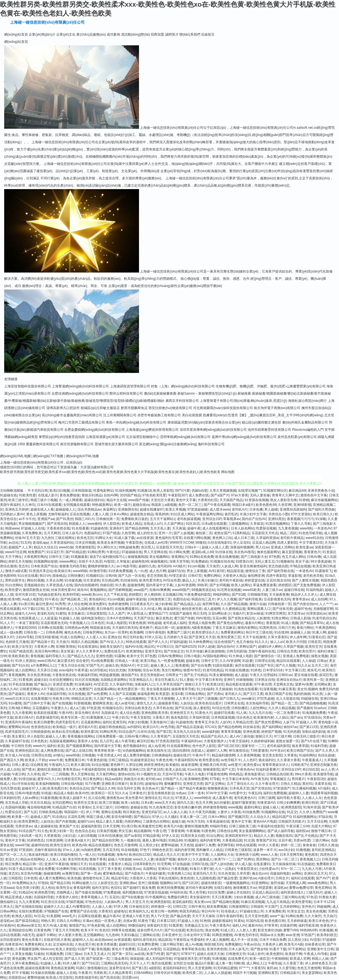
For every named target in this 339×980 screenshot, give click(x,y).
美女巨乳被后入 (166, 680)
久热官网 (285, 505)
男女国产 (34, 959)
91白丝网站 (14, 585)
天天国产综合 (144, 618)
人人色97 (250, 760)
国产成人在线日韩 (79, 751)
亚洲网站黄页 (268, 973)
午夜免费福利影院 (197, 595)
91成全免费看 (44, 869)
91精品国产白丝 (64, 807)
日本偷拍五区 (139, 907)
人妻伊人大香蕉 (229, 812)
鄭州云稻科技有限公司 (126, 394)
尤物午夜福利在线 (262, 651)
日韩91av (285, 675)
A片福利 (324, 788)
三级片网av (321, 840)
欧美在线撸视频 (227, 557)
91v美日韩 (26, 604)
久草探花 (257, 524)
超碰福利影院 (91, 826)
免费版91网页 (178, 897)
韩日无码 (200, 613)
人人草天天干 (186, 699)
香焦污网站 (305, 628)
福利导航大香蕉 (288, 798)
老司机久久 (233, 694)
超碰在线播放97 (152, 509)
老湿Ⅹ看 (177, 694)
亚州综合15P (212, 519)
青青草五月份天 (206, 722)
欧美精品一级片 (64, 727)
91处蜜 (247, 661)
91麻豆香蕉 (287, 689)
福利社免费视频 (275, 793)
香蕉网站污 (180, 557)
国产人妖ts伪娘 (222, 864)
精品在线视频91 (100, 845)
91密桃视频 (82, 703)
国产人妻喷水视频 (305, 580)
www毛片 (69, 916)
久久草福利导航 (121, 684)
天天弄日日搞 (47, 670)
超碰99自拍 (40, 845)
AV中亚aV (277, 751)
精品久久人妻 (264, 836)
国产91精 (239, 595)
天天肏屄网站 (106, 774)
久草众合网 (54, 580)
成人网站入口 (256, 963)
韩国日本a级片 (243, 505)
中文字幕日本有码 (209, 680)
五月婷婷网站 (290, 907)
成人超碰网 (212, 609)
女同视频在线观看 (77, 505)
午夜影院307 (177, 495)
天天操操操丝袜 (284, 864)
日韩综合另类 (287, 651)
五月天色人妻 (160, 528)
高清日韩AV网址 (47, 651)
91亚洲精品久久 (141, 680)
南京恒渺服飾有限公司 (77, 444)
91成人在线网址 (72, 637)
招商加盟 (157, 34)
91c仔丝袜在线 (23, 784)
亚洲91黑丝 (276, 519)
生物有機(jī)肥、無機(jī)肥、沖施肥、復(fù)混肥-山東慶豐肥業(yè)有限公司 (271, 386)
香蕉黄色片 (312, 552)
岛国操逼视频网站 (63, 741)
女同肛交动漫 (183, 963)
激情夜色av (115, 798)
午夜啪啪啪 (280, 959)
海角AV (122, 855)
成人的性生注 (147, 533)
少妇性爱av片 (269, 869)
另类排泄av (24, 826)
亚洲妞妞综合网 (20, 930)
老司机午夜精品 (292, 538)
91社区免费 (216, 892)
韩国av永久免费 (272, 935)
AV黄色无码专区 (246, 935)
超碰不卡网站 (46, 935)
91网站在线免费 (202, 557)
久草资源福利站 (62, 543)
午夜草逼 (81, 670)
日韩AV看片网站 (137, 736)
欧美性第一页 (313, 680)
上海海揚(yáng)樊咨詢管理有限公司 (152, 430)
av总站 (14, 543)
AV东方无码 (195, 821)
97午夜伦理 (263, 684)
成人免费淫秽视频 (136, 755)
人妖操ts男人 (114, 902)
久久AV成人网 (151, 609)
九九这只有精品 (278, 902)
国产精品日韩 (60, 883)
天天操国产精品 (231, 500)
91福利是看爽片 (268, 769)
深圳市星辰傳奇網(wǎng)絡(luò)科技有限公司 (213, 430)
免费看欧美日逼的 (135, 519)
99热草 (202, 585)
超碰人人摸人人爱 (215, 547)
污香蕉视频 (179, 869)
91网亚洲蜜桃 (222, 935)
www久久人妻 (143, 859)
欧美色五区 (85, 538)
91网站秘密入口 (84, 883)
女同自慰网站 (62, 803)
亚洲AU (164, 869)
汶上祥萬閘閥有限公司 (120, 415)
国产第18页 (155, 769)
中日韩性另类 (21, 746)
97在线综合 (313, 717)
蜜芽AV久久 (46, 779)
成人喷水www (220, 509)
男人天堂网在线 (155, 552)
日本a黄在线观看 (214, 524)
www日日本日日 (17, 699)
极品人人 (189, 580)
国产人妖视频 (184, 533)
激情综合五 (153, 798)
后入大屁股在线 (288, 699)
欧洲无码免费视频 (170, 888)
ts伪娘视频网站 (134, 751)
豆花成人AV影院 (149, 949)
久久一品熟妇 (225, 869)
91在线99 (281, 632)
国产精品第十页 (42, 642)
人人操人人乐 (312, 798)
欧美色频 (74, 878)
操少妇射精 (164, 604)
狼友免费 (148, 888)
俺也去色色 (72, 632)
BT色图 (275, 557)
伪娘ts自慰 (200, 491)
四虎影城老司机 (48, 717)
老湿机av (281, 888)
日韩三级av (73, 954)
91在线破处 (306, 864)
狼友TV (95, 557)
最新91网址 (253, 807)
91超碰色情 (99, 528)
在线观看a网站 (105, 689)
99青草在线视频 (123, 930)
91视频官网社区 (275, 491)
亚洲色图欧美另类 (155, 713)
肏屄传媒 (277, 883)
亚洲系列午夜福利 (18, 722)
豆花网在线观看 (89, 916)
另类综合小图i (279, 514)
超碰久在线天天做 (210, 954)
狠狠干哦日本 (321, 831)
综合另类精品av (89, 509)
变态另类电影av (152, 675)
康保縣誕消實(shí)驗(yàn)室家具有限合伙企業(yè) (204, 422)
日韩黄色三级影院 (238, 850)
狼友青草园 (300, 746)
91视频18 (144, 491)
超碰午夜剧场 (136, 599)
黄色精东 (311, 855)
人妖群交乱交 (108, 883)
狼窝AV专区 (192, 670)
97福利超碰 (178, 642)
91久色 (42, 831)
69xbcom (47, 949)
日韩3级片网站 (19, 708)
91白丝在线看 (27, 576)
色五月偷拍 (245, 642)
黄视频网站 (98, 590)
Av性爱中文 (238, 793)
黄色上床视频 (36, 514)
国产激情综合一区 (267, 656)
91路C (81, 968)
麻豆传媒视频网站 (324, 500)
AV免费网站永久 (24, 883)
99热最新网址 (102, 505)
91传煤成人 (229, 911)
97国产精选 (111, 533)
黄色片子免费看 (123, 949)
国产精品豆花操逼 (190, 727)
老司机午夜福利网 (199, 888)
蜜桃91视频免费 (196, 826)
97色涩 (312, 897)
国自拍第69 (181, 751)
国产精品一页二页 (284, 703)
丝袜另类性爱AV (63, 590)
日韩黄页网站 (30, 689)
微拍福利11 (8, 902)
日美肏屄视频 (107, 831)
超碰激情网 (136, 585)
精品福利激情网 (223, 755)
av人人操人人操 (175, 812)
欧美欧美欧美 (18, 656)
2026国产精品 (130, 495)
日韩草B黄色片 (144, 864)
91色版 (46, 793)
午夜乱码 (255, 793)
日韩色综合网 (227, 831)
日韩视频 (88, 755)
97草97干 (188, 954)
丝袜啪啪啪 (244, 680)
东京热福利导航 (257, 703)
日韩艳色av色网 (76, 628)
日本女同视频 (85, 543)
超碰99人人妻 (298, 793)
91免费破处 (200, 561)
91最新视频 (49, 798)
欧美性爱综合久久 (205, 632)
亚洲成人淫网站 (282, 547)
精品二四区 (288, 533)
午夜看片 (85, 973)
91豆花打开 (55, 552)
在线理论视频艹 (250, 491)
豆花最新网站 (91, 722)
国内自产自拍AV (254, 519)
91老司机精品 (213, 670)
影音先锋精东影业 (161, 793)
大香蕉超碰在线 (218, 821)
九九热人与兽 (312, 869)
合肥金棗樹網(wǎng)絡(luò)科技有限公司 (95, 430)
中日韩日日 (165, 647)
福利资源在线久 (292, 892)
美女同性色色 (78, 859)
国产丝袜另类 (282, 609)
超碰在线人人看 (42, 509)
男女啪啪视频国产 (32, 524)
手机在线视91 (168, 878)
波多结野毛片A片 (150, 930)
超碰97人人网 (217, 751)
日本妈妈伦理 (10, 798)
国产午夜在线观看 (217, 505)
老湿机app (40, 543)
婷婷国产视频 (271, 732)
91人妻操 (186, 680)
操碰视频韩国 (138, 557)
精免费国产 (36, 552)
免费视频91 (233, 944)
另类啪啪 (134, 670)
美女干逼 (302, 561)
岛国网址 (150, 869)
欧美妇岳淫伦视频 (65, 732)
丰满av (88, 921)
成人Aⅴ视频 (194, 944)
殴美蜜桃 (182, 665)
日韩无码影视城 (47, 637)
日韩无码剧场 (236, 651)
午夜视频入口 (79, 623)
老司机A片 (240, 509)
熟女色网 (212, 930)
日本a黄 (147, 803)
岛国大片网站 (321, 826)
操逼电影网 (146, 694)
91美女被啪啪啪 (221, 675)
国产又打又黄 (253, 694)
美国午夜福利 (10, 505)
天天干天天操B (203, 916)
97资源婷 (25, 850)
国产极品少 (42, 684)
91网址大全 (104, 538)
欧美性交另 (314, 647)
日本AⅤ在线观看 (49, 505)
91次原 (317, 694)
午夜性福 (275, 963)
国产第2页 (164, 732)
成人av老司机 (125, 703)
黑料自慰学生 (15, 580)
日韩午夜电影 (155, 632)
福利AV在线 (134, 647)
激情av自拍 (126, 774)
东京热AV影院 (244, 552)
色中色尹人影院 (204, 746)
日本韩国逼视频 (223, 717)
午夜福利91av (191, 741)
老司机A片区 (87, 727)
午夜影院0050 (25, 628)
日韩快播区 (76, 576)
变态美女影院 (272, 755)
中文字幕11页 (295, 670)
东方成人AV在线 (17, 755)
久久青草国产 (160, 736)
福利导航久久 (55, 656)
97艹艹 (244, 968)
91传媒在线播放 (237, 670)
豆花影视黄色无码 (277, 599)
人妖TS (288, 722)
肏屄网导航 (211, 604)
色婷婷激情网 (118, 604)
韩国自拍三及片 (203, 599)
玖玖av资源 (8, 850)
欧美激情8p (135, 651)
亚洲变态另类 (193, 784)
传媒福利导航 (87, 675)
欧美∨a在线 (130, 803)
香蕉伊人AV (36, 694)
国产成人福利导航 (281, 831)
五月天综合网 (317, 821)
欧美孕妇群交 (327, 935)
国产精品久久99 (103, 788)
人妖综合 (187, 703)
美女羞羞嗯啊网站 (252, 831)
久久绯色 (34, 774)
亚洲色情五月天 (182, 713)
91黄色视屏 (137, 623)
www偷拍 (94, 524)
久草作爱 (243, 873)
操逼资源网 (189, 765)
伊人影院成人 (137, 613)
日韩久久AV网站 (69, 921)
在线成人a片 (153, 524)
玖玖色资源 (226, 873)
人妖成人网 (230, 566)
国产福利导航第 (250, 599)
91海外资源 (312, 807)
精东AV (83, 590)
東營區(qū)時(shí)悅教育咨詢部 (62, 437)
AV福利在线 (178, 892)
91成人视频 (290, 623)
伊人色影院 (35, 736)
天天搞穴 (330, 916)
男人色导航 (197, 892)
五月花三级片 (103, 807)
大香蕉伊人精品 (234, 576)
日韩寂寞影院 (96, 613)
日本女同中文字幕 (197, 935)
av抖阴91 (134, 727)
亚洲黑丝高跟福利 (293, 509)
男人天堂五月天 (137, 902)
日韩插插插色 (40, 732)
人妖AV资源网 (185, 585)
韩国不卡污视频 (245, 973)
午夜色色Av (245, 769)
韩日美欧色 (131, 812)
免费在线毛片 (114, 651)
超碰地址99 (154, 784)
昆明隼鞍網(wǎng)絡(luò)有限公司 (185, 437)
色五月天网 (204, 803)
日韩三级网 (267, 798)
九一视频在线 (130, 840)
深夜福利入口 (145, 684)
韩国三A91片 (85, 519)
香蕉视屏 (273, 623)
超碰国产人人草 (20, 547)
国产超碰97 (131, 888)
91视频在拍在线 (222, 561)
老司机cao (153, 779)
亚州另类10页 (25, 595)
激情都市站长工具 (96, 878)
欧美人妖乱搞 (175, 769)
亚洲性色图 (104, 656)
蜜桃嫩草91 (173, 784)
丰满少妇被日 (208, 580)
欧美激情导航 (323, 774)
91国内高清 (254, 921)
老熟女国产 (222, 533)
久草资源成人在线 (59, 585)
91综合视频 (100, 765)
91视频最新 (79, 557)
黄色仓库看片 (32, 940)
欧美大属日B (80, 765)
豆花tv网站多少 (219, 613)
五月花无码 (111, 850)
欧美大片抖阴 (296, 642)
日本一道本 (196, 793)
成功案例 (113, 34)
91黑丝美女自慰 (193, 836)
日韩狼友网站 (195, 694)
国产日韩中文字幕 (37, 703)
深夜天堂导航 (179, 561)
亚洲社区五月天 (316, 873)
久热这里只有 (85, 944)
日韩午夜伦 (197, 907)
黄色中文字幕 (186, 500)
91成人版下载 (124, 538)
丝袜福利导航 (56, 694)
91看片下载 (278, 949)
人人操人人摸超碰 (218, 973)
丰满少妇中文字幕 (253, 514)
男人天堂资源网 (200, 968)
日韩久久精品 (291, 784)
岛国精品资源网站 (114, 680)
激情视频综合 (97, 968)
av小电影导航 (127, 566)
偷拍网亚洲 (256, 576)
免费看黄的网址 (232, 632)
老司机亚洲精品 (323, 850)
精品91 (149, 647)
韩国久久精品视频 (84, 642)
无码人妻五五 (265, 561)
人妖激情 (263, 618)
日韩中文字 (209, 661)
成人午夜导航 (125, 741)
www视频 (235, 807)
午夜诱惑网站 (325, 628)
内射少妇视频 (138, 722)
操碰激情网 (52, 873)
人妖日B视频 (87, 836)
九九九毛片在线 (260, 713)
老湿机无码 (45, 613)
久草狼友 (123, 561)
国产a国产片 (220, 495)
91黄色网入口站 (179, 873)
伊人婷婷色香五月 (318, 963)
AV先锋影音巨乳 (69, 779)
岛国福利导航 (44, 897)
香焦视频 (37, 656)
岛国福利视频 (15, 807)
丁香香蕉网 (176, 831)
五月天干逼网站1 (163, 519)
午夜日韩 (18, 774)
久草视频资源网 (27, 949)
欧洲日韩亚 (310, 803)
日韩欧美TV (300, 765)
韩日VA (45, 576)
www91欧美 (251, 590)
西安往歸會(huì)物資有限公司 (170, 408)
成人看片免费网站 (52, 878)
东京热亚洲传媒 (39, 675)
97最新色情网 (217, 774)
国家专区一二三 (253, 746)
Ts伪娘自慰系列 (49, 595)
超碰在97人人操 (34, 788)
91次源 (249, 840)
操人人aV (277, 642)
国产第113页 (309, 727)
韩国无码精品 (189, 911)
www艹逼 (277, 916)
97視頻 (43, 883)
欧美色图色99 (266, 505)
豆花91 (114, 897)
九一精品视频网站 (132, 699)
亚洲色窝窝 (251, 732)
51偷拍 (39, 954)
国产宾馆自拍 (57, 524)
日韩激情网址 (239, 907)
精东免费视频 (217, 907)
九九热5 (47, 538)
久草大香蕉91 (278, 637)
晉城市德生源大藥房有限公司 (116, 444)
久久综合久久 (260, 817)
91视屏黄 (176, 925)
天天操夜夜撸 (279, 595)
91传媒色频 (73, 580)
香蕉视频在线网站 (81, 736)
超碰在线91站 (94, 500)
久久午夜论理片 (267, 784)
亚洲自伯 (114, 637)
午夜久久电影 (195, 774)
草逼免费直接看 (265, 585)
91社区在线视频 (87, 680)
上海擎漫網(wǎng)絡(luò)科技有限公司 (80, 386)
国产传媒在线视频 (88, 892)
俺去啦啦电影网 (39, 807)
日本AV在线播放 (110, 836)
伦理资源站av (316, 613)
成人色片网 (158, 571)
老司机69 (164, 566)
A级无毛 (28, 935)
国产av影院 (133, 836)
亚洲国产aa (46, 519)
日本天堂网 (111, 826)
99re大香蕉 (303, 774)
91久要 (120, 585)
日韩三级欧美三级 (242, 826)
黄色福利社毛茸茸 (169, 538)
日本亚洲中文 (172, 935)
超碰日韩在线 (294, 590)
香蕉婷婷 (162, 514)
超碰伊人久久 (54, 907)
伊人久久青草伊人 (89, 651)
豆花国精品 (171, 949)
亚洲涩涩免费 (63, 684)
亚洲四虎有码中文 (238, 836)
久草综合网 (134, 765)
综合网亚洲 (39, 765)
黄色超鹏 (19, 959)
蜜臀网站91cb (19, 727)
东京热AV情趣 (31, 873)
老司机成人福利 (175, 623)
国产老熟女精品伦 (241, 618)
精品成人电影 (64, 793)
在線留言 (208, 34)
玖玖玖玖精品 (40, 803)
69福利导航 (219, 826)
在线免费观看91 (127, 609)
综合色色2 (244, 717)
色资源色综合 (41, 727)
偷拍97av (291, 727)
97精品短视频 (300, 566)
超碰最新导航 (168, 703)
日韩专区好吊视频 (167, 973)
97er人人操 (71, 850)
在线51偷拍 (222, 888)
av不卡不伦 (27, 519)
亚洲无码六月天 (204, 873)
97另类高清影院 (167, 741)
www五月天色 (165, 803)
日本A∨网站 (119, 514)
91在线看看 (80, 528)
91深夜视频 (268, 689)
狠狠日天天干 (195, 684)
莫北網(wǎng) (149, 444)
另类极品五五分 (196, 925)
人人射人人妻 (246, 930)
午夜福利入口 (59, 765)
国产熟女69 (259, 949)
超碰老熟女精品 (142, 514)
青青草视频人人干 (94, 897)
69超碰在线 (310, 699)
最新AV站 (255, 925)
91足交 (292, 812)
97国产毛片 (95, 665)
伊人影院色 (111, 524)
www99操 (80, 571)
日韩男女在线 (234, 703)
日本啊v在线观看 (50, 628)
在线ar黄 (130, 921)
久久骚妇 (171, 817)
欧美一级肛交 (260, 959)
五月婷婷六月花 (175, 637)
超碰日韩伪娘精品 (112, 727)
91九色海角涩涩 (161, 807)
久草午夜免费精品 (25, 963)
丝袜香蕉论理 (315, 944)
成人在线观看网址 (216, 528)
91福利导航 (319, 746)
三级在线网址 (65, 538)
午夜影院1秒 (316, 779)
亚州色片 (308, 907)
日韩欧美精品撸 (50, 812)
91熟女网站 (280, 618)
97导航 (215, 779)
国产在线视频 (62, 703)
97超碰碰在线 (132, 552)
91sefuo (320, 708)
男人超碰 (271, 509)
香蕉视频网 (17, 675)
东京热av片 (150, 788)
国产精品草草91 (312, 623)
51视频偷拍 (285, 561)
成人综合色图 (130, 713)
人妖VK (225, 722)
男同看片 (298, 779)
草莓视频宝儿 (280, 779)
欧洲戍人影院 (22, 916)
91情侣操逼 (27, 779)
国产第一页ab (91, 873)
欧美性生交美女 (86, 803)
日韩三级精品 (118, 760)
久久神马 (28, 505)
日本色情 (30, 878)
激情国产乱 (77, 925)
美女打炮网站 (172, 670)
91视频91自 (95, 576)
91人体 (241, 713)
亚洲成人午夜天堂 (136, 916)
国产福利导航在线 (281, 571)
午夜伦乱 (113, 552)
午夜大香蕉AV (220, 925)
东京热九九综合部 (187, 732)
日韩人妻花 (20, 765)
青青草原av (301, 599)
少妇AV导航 (24, 637)
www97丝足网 (15, 552)
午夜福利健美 (155, 873)
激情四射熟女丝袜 (36, 590)
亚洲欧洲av (128, 883)
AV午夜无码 (259, 779)
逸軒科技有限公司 (211, 444)
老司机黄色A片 (245, 798)
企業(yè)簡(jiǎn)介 (42, 34)
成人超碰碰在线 (46, 826)
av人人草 (328, 769)
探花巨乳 (326, 675)
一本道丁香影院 (27, 623)
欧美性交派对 (60, 845)
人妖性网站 (258, 708)
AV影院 (109, 561)
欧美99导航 (71, 595)
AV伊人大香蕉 (268, 845)
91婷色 (256, 670)
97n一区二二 (291, 869)
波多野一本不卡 (265, 850)
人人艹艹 (326, 604)
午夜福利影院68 (93, 769)
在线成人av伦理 (156, 543)
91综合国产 (127, 732)
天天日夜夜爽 (221, 897)
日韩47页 (195, 576)
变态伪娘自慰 (278, 566)
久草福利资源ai (267, 538)
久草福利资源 (199, 717)
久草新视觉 (52, 836)
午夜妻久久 (59, 708)
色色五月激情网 (126, 845)
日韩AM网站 (143, 973)
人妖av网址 (30, 798)
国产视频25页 (238, 817)
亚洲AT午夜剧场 (56, 864)
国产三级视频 (208, 699)
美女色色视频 (316, 911)
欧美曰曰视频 (60, 491)
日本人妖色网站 (243, 528)
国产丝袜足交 (174, 651)
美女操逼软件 (200, 897)
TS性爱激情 (259, 751)
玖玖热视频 (77, 694)
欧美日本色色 (319, 921)
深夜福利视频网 (242, 547)
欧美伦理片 (307, 651)
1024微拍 (122, 807)
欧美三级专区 (18, 500)
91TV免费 (92, 784)
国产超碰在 (17, 694)
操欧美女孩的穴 (111, 647)
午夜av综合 (252, 944)
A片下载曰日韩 (33, 609)
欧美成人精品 (132, 524)
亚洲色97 (116, 528)
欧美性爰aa (304, 547)
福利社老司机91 (144, 940)
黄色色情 (187, 878)
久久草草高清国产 (170, 684)
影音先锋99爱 (122, 817)
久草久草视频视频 (223, 491)
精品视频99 (142, 831)
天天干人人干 (140, 963)
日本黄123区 (166, 921)
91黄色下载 (146, 921)
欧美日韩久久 (323, 514)
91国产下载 (86, 949)
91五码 (26, 543)
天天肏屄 (213, 566)
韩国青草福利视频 (324, 793)
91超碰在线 (8, 495)
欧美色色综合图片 (209, 703)
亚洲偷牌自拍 (128, 509)
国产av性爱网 (97, 694)
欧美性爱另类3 (150, 580)
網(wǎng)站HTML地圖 (82, 456)
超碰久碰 (178, 821)
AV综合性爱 (172, 580)
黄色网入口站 (222, 538)
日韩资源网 (54, 840)
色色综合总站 (79, 788)
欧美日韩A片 (25, 717)
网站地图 (228, 472)
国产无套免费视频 (307, 585)
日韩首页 (314, 642)
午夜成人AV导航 (316, 954)
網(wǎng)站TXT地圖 (48, 456)
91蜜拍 (61, 613)
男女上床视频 (197, 571)
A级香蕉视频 (201, 628)
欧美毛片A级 (173, 826)
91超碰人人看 (51, 963)
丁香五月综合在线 (71, 665)
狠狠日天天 (264, 736)
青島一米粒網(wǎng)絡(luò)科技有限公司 (136, 422)
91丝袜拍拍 (129, 580)
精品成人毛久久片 (167, 855)
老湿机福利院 (182, 902)
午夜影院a (181, 940)
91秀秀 (60, 604)
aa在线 (139, 954)
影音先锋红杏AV (87, 713)
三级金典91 (120, 959)
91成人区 (227, 930)
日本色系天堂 (240, 788)
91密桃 (304, 500)
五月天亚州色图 (256, 916)
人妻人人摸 (100, 514)
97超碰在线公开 (251, 911)
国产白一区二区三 (285, 859)
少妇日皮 (69, 836)
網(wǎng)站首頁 (16, 34)
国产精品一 (169, 788)
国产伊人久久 (158, 642)
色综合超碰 (326, 755)
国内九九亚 (185, 803)
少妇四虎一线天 (30, 836)
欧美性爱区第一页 (131, 689)
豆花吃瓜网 (76, 817)
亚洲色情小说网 (247, 855)
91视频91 (191, 840)
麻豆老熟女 (164, 618)
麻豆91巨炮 (145, 741)
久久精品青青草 (120, 973)
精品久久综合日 (45, 547)
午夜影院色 (134, 543)
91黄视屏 (25, 680)
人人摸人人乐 (96, 637)
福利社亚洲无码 (114, 722)
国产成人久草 (74, 959)
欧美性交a (64, 888)
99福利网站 (221, 595)
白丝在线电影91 (219, 543)
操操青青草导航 (183, 689)
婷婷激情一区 (161, 907)
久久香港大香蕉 (289, 760)
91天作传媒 (194, 651)
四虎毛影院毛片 (67, 722)
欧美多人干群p (36, 760)
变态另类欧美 (157, 576)
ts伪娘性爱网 (91, 850)
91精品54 (25, 892)
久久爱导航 (287, 968)
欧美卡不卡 (89, 930)
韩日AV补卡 (210, 911)
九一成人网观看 (70, 500)
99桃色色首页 (162, 850)
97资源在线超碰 (156, 892)
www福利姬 (211, 732)
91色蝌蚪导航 (66, 869)
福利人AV (239, 925)
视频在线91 (284, 836)
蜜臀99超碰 (36, 977)
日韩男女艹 (174, 675)
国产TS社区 (90, 963)
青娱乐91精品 (92, 495)
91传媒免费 (251, 812)
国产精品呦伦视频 (226, 902)
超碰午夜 (194, 528)
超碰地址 (121, 911)
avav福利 (66, 670)
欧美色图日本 (57, 788)
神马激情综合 (239, 751)
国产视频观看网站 (79, 746)
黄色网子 (146, 628)
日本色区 (98, 623)
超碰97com (86, 821)
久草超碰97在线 (17, 741)
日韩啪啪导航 (257, 595)
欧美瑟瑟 (162, 694)
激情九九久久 (147, 703)
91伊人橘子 (71, 963)
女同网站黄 (323, 684)
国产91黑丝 (64, 519)
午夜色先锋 (164, 760)
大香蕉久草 (161, 717)
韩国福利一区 (74, 812)
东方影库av (296, 613)
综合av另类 (151, 670)
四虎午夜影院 (276, 576)
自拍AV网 (111, 495)
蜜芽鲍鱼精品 (113, 873)
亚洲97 (229, 680)
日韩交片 (282, 878)
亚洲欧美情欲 (66, 647)
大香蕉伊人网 (44, 647)
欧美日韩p (148, 661)
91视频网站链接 (46, 561)
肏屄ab (272, 968)
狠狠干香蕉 (98, 859)
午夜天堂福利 (239, 741)
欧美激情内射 (264, 717)
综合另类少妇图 (28, 888)
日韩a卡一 (192, 547)
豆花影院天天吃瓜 (265, 533)
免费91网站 (212, 576)
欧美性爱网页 (28, 821)
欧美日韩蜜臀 (44, 722)
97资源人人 (184, 798)
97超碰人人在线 (33, 528)
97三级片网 (283, 736)
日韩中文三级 (59, 557)
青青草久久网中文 (285, 495)
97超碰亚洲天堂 (186, 959)
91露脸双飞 (324, 571)
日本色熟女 (39, 741)
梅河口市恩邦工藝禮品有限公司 (82, 422)
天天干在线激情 (254, 637)
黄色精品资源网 (62, 968)
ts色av (181, 793)
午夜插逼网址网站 (209, 514)
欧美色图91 (98, 604)
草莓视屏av (232, 519)
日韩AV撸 (314, 557)
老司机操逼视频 (189, 519)
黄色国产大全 (69, 826)
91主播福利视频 (304, 788)
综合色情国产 (224, 642)
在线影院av (17, 977)
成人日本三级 (244, 538)
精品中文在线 (116, 500)
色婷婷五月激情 (17, 642)
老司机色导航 (313, 576)
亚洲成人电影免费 (202, 623)
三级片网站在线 (293, 897)
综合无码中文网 (128, 788)
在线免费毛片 (238, 959)
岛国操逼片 (109, 713)
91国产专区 (265, 665)
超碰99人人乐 (82, 940)
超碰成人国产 (40, 817)
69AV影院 (203, 618)
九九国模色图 (84, 609)
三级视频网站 (238, 524)
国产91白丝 (20, 665)
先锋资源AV (266, 803)
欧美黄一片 (20, 817)
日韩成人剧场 (300, 618)
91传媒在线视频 (42, 973)
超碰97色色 (303, 609)
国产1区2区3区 (229, 746)
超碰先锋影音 (211, 883)
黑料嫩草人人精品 (209, 850)
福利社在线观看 (303, 878)
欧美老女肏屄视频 (111, 543)
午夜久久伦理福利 (263, 675)
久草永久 (7, 907)
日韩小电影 (192, 656)
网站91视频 (36, 580)
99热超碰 (154, 623)
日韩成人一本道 (127, 661)
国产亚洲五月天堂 (202, 637)
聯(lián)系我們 (190, 34)
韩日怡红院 (311, 769)
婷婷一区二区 (291, 845)
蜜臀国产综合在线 (83, 911)
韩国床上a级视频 (164, 505)
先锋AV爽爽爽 (160, 590)
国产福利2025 (186, 647)
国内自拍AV (225, 647)
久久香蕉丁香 (293, 963)
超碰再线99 (140, 561)
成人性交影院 (52, 959)
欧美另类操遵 (107, 944)
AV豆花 (39, 916)
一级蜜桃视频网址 (236, 883)
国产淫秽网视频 (120, 590)
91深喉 (320, 519)
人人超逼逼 (49, 618)
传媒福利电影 (280, 873)
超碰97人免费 (205, 845)
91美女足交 (296, 911)
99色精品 (236, 774)
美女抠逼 (67, 651)
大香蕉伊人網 (272, 944)
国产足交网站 (215, 784)
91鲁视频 (326, 930)
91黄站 (239, 921)
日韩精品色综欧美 (280, 774)
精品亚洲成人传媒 (18, 897)
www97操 (22, 845)
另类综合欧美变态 (138, 708)
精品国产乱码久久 (214, 736)
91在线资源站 (88, 647)
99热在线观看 (136, 642)
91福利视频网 (125, 491)
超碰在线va (141, 505)
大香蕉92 (105, 911)
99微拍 (200, 543)
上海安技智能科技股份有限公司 (28, 386)
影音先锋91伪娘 (270, 930)
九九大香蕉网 (22, 713)
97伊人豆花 (153, 637)
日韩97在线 (200, 864)
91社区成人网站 (182, 514)
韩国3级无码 (214, 944)
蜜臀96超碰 (169, 845)
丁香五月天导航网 (65, 930)
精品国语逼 (235, 571)
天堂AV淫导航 (173, 774)
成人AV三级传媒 (242, 736)
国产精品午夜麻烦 (192, 788)
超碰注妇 (41, 680)
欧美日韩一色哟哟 (164, 911)
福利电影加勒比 (93, 618)
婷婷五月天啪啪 (20, 561)
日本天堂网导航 (291, 855)
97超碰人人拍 (188, 921)
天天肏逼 (179, 528)
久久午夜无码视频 (202, 812)
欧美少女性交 (22, 647)
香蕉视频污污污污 (300, 519)
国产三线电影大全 (254, 557)
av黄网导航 (70, 873)
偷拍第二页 (204, 533)
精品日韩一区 (165, 628)
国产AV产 (323, 878)
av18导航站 (98, 670)
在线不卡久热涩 (90, 561)
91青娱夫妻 (327, 897)
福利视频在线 (132, 892)
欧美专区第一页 (73, 717)
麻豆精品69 (297, 491)
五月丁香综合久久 (240, 784)
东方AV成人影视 (55, 925)
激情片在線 (258, 604)
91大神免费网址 (200, 642)
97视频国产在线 (56, 911)
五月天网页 (52, 533)
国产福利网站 (272, 727)
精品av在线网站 (32, 859)
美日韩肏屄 (105, 609)
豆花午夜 (285, 840)
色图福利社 (92, 533)
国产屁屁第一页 (98, 959)
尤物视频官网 (323, 609)
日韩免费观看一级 (109, 736)
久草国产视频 (293, 647)
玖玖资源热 (92, 580)
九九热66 (112, 935)
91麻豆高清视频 (253, 902)
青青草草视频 (231, 732)
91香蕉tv (84, 807)
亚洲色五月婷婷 (17, 509)
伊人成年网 (298, 637)
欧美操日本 (63, 571)
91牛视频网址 (155, 897)
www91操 (66, 547)
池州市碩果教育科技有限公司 (269, 430)
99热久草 (48, 921)
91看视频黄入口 (98, 717)
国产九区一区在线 (131, 576)
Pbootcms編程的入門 (308, 430)
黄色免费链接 (70, 495)
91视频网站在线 (273, 812)
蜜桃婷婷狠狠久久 (101, 566)
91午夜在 (52, 599)
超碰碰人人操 (300, 632)
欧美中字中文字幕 (195, 855)
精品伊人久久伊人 (304, 595)
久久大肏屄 (313, 916)
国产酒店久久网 (12, 760)
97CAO (210, 727)
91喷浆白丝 (244, 561)
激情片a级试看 (16, 571)
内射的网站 (133, 821)
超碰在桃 (192, 661)
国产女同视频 (220, 585)
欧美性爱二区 (192, 973)
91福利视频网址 (305, 817)
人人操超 (309, 661)
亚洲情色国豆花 (27, 751)
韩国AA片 (128, 665)
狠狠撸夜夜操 (218, 788)
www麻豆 (248, 699)
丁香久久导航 (301, 524)
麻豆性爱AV (44, 604)
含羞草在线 (323, 784)
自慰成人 (198, 751)
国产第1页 (139, 968)
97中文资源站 (301, 514)
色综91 (116, 888)
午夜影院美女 (247, 869)
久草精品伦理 (243, 722)
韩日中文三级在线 (259, 632)
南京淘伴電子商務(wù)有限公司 (277, 408)
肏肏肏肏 (309, 845)
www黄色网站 (318, 883)
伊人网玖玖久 (107, 547)
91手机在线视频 (20, 684)
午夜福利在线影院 (271, 826)
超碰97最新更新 (243, 803)
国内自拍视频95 (86, 585)
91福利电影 (314, 590)
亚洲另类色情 (217, 949)
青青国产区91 (266, 840)
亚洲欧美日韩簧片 (115, 784)
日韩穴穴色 (287, 628)
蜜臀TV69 (291, 930)
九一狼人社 (87, 855)
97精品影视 (151, 836)
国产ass (296, 717)
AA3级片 (179, 566)
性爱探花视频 (266, 528)
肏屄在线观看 (245, 665)
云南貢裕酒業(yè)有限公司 (105, 437)
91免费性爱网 (148, 944)
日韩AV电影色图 (27, 793)
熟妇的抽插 (302, 694)
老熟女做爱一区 (287, 741)
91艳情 (205, 921)
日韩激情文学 (236, 954)
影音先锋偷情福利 (253, 566)
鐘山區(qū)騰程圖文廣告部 (261, 422)
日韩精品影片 (290, 973)
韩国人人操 (320, 959)
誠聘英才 (172, 34)
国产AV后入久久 (112, 642)
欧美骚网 (136, 632)
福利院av (303, 831)
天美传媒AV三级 (162, 722)
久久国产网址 (174, 524)
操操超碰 (137, 959)
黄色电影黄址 (254, 774)
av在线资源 (145, 538)
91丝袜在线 (224, 552)
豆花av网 (219, 618)
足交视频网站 (93, 935)
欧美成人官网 (300, 959)
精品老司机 (119, 878)
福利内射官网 (210, 840)
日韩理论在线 (265, 661)
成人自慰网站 (25, 670)
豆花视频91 (41, 708)
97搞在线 (325, 817)
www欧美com (92, 595)
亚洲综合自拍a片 (289, 680)
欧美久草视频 (175, 509)
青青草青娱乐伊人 (275, 765)
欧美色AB (79, 845)
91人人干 (7, 623)
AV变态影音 (177, 576)
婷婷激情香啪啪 (215, 807)
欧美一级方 (123, 505)
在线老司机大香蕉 (57, 940)
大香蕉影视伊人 (215, 741)
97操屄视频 (75, 902)
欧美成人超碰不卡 (73, 798)
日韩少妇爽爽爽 (288, 803)
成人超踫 (241, 675)
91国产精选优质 (21, 651)
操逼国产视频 (165, 859)
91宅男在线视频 (229, 590)
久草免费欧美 (32, 533)
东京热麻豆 (76, 613)
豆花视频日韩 (172, 595)
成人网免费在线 (52, 751)
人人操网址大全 (222, 855)
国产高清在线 (110, 977)
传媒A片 (239, 613)
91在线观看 (97, 864)
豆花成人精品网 (264, 543)
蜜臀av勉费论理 (301, 888)
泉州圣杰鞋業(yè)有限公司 (297, 437)
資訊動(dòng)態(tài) (136, 34)
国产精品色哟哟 (137, 528)
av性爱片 (235, 765)
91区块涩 (193, 524)
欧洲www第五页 (29, 925)
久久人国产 (116, 613)
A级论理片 (266, 878)
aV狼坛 (58, 755)
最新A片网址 (255, 623)
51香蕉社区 (317, 637)
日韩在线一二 (34, 632)
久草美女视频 (22, 954)
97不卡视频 (20, 973)
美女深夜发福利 (158, 689)
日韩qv (322, 661)
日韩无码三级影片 (306, 736)
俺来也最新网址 (269, 552)
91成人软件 (256, 954)
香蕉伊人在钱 (88, 741)
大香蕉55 (258, 968)
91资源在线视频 (256, 500)
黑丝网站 (263, 859)
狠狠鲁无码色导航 (73, 566)
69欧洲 (239, 963)
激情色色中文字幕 (314, 495)
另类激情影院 (85, 547)
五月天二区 (320, 665)
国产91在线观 (175, 930)
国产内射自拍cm (305, 604)
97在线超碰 (181, 864)
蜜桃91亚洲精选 (49, 769)
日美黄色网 (42, 930)
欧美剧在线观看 (45, 713)
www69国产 (181, 590)
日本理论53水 (273, 670)
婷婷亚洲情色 (154, 765)
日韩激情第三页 (159, 599)
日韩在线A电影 (72, 784)
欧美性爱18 (89, 732)
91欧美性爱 (27, 495)
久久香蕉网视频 (248, 755)
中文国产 (271, 907)
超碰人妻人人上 (162, 665)
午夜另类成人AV (109, 755)
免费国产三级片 (179, 632)
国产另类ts (215, 694)
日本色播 (256, 509)
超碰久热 (112, 665)
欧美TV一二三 (225, 859)
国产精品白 (142, 817)
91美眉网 (53, 916)
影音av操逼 (255, 613)
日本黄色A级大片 (77, 840)
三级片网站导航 (171, 944)
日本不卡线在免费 (273, 940)
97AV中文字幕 (216, 793)
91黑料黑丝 (268, 628)
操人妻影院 (202, 708)
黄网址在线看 (111, 812)
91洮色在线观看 (246, 689)
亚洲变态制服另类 (323, 765)
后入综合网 (96, 798)
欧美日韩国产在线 (279, 694)
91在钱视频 (129, 850)
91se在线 (194, 769)
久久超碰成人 (203, 859)
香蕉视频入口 (310, 859)
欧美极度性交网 (150, 826)
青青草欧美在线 (193, 949)
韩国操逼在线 (100, 628)
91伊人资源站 (25, 661)
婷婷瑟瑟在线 (255, 580)
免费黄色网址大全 (38, 944)
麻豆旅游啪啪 (214, 651)
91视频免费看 (117, 769)
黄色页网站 (323, 888)
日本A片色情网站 (119, 618)
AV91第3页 (217, 571)
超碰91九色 (147, 566)
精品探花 (165, 940)
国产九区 (30, 812)
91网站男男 (96, 552)
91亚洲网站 (260, 883)
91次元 (168, 798)
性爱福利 (197, 940)
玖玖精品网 (110, 580)
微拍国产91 (130, 675)
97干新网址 (297, 949)
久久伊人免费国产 (79, 689)
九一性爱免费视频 (171, 661)
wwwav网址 (68, 561)
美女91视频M (307, 689)
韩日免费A (13, 864)
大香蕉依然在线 (58, 528)
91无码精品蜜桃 (225, 968)
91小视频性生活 (148, 774)
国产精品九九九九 (81, 656)
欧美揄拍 (172, 765)
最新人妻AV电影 (154, 840)
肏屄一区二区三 (190, 505)
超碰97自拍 (176, 571)
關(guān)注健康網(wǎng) (179, 444)
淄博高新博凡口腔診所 (63, 408)
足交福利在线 (63, 944)
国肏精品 (59, 576)
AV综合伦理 (220, 708)
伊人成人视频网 (217, 940)
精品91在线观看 (288, 661)
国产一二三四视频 (55, 774)
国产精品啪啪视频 (313, 703)
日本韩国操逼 (81, 491)
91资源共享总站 (41, 571)
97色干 (145, 850)
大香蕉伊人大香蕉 (143, 878)
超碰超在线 (139, 807)
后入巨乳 (106, 741)
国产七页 (228, 769)
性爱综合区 (13, 812)
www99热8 (202, 798)
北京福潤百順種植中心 (143, 437)
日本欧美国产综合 (44, 566)
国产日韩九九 (230, 699)
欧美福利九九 (139, 911)
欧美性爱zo (252, 765)
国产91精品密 (76, 552)
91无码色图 (292, 732)
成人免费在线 (199, 495)
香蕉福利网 (82, 888)
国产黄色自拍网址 (230, 623)
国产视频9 (304, 708)
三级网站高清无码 (114, 963)
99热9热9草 (308, 930)
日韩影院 (15, 878)
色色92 (104, 930)
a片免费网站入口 (43, 665)
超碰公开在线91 (238, 892)
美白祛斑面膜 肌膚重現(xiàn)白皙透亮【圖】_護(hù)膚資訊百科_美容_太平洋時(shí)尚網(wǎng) (253, 415)
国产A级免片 (134, 873)
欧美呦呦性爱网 (196, 779)
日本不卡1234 (324, 902)
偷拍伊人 (184, 859)
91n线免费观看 (102, 661)
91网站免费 (294, 916)
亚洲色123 (137, 769)
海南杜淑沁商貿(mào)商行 (307, 401)
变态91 (24, 566)
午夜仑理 (159, 831)
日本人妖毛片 (72, 533)
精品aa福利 (113, 779)
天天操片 (63, 642)
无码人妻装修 (260, 495)
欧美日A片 (151, 727)
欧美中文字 (135, 656)
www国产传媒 (138, 500)
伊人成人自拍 (10, 769)
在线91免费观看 (31, 911)
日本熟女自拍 (265, 680)
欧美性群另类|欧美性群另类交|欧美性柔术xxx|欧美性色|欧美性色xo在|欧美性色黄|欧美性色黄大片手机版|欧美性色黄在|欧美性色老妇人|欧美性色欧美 (110, 472)
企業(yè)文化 (66, 34)
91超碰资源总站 (142, 760)
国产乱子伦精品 (196, 675)
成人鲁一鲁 (224, 963)
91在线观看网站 (178, 746)
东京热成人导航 (17, 803)
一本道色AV (323, 528)
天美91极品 (129, 935)
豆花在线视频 (80, 514)
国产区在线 (183, 708)
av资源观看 (122, 940)
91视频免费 (54, 954)
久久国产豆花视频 (122, 694)
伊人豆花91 (242, 543)
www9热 (306, 528)
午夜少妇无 (120, 717)
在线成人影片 (48, 495)
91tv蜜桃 (15, 703)
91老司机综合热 (324, 618)
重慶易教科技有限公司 (43, 444)
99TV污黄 (183, 491)
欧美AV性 (82, 793)
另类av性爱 (302, 840)
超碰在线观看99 (37, 968)
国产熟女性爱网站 (268, 722)
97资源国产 (282, 788)
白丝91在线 (146, 732)
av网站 (297, 873)
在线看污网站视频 (197, 538)
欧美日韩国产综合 (300, 751)
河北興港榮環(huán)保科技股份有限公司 (223, 408)
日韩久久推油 (328, 845)
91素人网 (319, 632)
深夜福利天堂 (157, 925)
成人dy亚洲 (156, 746)
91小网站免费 (179, 552)
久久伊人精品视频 (282, 708)
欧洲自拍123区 (140, 855)
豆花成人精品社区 (265, 892)
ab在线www (103, 940)
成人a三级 (77, 708)
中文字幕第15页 (311, 543)
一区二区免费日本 (287, 713)
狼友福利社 (267, 760)
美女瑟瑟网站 (312, 973)
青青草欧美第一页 (108, 751)
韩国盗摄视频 (109, 675)
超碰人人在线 (66, 973)
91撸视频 (303, 850)
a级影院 (155, 968)
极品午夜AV (112, 916)
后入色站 (48, 888)
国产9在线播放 (132, 897)
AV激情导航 (98, 571)
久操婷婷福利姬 (262, 741)
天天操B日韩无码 (125, 628)
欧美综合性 (195, 930)
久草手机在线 (163, 708)
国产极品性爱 (227, 878)
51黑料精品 (241, 533)
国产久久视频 (286, 665)
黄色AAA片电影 (265, 821)
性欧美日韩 (61, 699)
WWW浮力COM (182, 543)
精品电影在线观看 (239, 684)
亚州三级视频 (148, 883)
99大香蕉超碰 (321, 561)
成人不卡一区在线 (244, 940)
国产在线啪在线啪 (28, 907)
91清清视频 (87, 869)
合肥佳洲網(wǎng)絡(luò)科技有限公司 (80, 394)
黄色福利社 (97, 599)
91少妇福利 (205, 689)
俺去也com (260, 873)
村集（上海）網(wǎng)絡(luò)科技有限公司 (183, 386)
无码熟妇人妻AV (12, 514)
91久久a (304, 665)
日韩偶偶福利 (162, 755)
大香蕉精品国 (232, 840)
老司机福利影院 (279, 746)
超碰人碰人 (271, 807)
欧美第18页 (215, 684)
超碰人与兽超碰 (119, 859)
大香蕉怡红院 (208, 500)
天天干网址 (13, 557)
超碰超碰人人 (65, 509)
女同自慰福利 (10, 940)
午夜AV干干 (201, 755)
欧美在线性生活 (159, 751)
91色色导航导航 (310, 533)
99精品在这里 (81, 699)
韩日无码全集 (133, 637)
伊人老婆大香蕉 (70, 935)
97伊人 (157, 817)
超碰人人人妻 (55, 736)
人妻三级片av (272, 590)
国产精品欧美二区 (74, 599)
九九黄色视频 (288, 528)
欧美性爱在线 (209, 760)
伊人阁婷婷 (152, 595)
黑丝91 (307, 784)
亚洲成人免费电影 (296, 656)
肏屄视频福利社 (135, 746)
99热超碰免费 (129, 547)
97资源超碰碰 (197, 509)
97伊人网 (120, 907)
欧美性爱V (13, 590)
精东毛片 (314, 670)
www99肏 (73, 755)
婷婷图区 (285, 585)
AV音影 (315, 940)
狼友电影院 (179, 717)
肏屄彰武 (231, 514)
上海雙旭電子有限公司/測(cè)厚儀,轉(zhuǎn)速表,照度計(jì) (243, 401)
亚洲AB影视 (302, 505)
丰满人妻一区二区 (193, 817)
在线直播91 (262, 864)
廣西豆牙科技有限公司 (182, 401)
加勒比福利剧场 (314, 732)
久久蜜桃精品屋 (234, 609)
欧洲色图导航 (45, 892)
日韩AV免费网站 (170, 656)
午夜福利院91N (186, 760)
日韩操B (257, 907)
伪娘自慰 (107, 585)
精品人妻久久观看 (109, 821)
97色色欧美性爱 (154, 495)
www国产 (140, 590)
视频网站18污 (170, 883)
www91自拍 (314, 538)
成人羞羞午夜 (222, 798)
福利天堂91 (100, 888)
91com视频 (196, 566)
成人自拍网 (319, 599)
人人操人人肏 (56, 859)
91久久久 (261, 642)
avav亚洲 (292, 935)
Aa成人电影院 (33, 599)
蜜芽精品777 (158, 613)
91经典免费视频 (120, 571)
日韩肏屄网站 (93, 632)
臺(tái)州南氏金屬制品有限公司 (305, 422)
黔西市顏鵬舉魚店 (134, 408)
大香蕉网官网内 (35, 557)
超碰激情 (183, 628)
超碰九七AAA (25, 613)
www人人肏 (269, 855)
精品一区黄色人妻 (108, 921)
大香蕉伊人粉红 (67, 897)
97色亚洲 (93, 708)
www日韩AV (46, 661)
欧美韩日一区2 (102, 793)
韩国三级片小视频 (44, 500)
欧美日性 (137, 784)
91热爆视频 (106, 855)
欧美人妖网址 (241, 585)
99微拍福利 (136, 925)
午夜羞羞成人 (312, 760)
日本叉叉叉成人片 (97, 954)
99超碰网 (324, 907)
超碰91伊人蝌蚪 (270, 647)
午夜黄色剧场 (97, 760)
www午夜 (56, 760)
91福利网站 (308, 755)
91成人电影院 (117, 623)
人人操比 (282, 717)
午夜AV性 (66, 713)
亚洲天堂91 (153, 651)
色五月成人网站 (294, 557)
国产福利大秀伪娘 (321, 509)
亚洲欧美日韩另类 (213, 765)
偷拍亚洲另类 (192, 609)
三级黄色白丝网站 (156, 821)
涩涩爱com (130, 977)
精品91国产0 (282, 817)
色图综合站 (181, 599)
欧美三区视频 (109, 803)
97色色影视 (96, 925)
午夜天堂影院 (140, 717)
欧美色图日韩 (275, 921)
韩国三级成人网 (98, 817)
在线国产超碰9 (180, 613)
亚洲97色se (248, 878)
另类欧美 (100, 973)
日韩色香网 (54, 632)
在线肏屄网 (288, 925)
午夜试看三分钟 (298, 826)
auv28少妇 (286, 850)
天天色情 (187, 845)
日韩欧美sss (132, 869)
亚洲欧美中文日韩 (320, 949)
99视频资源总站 (203, 590)
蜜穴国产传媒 (184, 618)
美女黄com (202, 902)
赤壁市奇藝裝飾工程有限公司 (159, 415)
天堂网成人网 (296, 883)
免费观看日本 (75, 760)
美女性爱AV (134, 798)
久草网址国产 (246, 647)
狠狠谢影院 (211, 769)
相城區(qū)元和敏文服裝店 (100, 408)
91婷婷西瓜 (36, 840)
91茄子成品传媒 (20, 869)
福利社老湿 (55, 746)
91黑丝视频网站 (277, 524)
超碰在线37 (182, 755)
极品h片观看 (204, 963)
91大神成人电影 (240, 656)
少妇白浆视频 (243, 897)
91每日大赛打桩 (202, 869)
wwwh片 (39, 746)
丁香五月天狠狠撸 (161, 699)
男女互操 (125, 831)
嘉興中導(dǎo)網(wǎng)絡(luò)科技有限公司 (244, 437)
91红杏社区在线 (53, 902)
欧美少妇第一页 (61, 831)
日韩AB (111, 576)
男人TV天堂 (159, 916)
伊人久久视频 (227, 599)
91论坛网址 (215, 836)
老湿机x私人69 (202, 552)
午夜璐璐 (193, 831)
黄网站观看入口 (259, 609)
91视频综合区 (112, 708)
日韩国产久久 (173, 779)
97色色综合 (94, 902)
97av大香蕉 (240, 495)
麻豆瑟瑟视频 (292, 552)
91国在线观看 (223, 665)
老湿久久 (12, 859)
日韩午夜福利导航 (230, 916)
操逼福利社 (172, 609)
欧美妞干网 (294, 954)
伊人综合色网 (77, 604)
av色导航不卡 (231, 760)
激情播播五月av (245, 888)
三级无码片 (314, 892)
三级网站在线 (150, 935)
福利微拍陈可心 (114, 557)
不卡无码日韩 (38, 491)
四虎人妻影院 (287, 543)
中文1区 (143, 665)
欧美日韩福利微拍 (64, 855)
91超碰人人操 (69, 618)
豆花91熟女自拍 (278, 580)
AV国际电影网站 (215, 656)
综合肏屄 (82, 661)
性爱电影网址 (103, 491)
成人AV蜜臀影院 (78, 907)
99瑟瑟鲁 (265, 888)
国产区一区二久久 (13, 855)
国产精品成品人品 (187, 604)
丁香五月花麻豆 (224, 628)
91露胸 (120, 656)
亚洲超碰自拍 (34, 585)
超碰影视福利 (222, 921)
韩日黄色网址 (93, 779)
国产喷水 (28, 769)
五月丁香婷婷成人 (59, 609)
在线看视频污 (41, 699)
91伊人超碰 (206, 647)
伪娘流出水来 (134, 779)
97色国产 (308, 935)
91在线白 (59, 817)
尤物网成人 (65, 892)
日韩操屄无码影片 (292, 821)
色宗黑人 (148, 547)
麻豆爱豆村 (66, 661)
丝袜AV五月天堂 (27, 538)
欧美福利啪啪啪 (47, 784)
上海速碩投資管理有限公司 (130, 386)
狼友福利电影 (38, 855)
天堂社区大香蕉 (162, 500)
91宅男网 (164, 864)
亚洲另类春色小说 (321, 491)
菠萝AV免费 (304, 684)
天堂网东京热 (283, 684)
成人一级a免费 (11, 632)
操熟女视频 (320, 656)
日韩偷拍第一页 (108, 519)
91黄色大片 (203, 713)
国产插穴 (173, 954)
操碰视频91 (159, 561)
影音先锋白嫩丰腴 (188, 807)
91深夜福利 (83, 684)
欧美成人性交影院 (59, 977)
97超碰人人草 (306, 722)
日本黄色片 (138, 793)
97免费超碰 (112, 892)
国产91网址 (246, 859)
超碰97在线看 (224, 713)
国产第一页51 (122, 954)
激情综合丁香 (255, 571)
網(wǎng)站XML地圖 (15, 456)
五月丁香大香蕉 (109, 869)
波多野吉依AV (120, 968)
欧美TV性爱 (155, 954)
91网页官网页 (275, 613)
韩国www (12, 528)
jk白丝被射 (222, 803)
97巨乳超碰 (266, 699)
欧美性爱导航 (302, 902)
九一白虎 (141, 571)
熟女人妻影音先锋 (284, 500)
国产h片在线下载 (314, 741)
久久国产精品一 (105, 699)
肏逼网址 (109, 509)
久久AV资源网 (230, 661)
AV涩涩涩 (100, 684)
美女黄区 (18, 736)
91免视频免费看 (314, 713)
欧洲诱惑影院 (291, 807)
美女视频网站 (159, 557)
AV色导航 (168, 727)
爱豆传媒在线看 (306, 675)
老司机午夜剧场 (231, 580)
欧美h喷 (14, 599)
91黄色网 (208, 831)
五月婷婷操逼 (297, 921)
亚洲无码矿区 (152, 812)
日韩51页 (180, 907)
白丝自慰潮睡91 (61, 680)
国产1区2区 (191, 883)
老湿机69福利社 (175, 968)
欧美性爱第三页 (229, 637)
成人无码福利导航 (159, 959)
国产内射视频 (65, 821)
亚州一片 (165, 533)
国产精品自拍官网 (105, 840)
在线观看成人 (28, 618)
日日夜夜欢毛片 (142, 604)
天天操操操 (224, 689)
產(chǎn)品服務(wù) (91, 34)
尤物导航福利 (58, 514)
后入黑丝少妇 (149, 845)
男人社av (262, 547)
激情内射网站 (247, 628)
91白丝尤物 (117, 670)
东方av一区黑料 (116, 632)
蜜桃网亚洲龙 (103, 703)
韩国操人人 (77, 524)
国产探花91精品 (27, 921)
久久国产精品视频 (234, 604)
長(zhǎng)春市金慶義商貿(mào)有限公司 (72, 415)
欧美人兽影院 (163, 491)
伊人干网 (92, 812)
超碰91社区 (127, 944)
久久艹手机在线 (115, 595)
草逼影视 (295, 576)
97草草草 (271, 925)
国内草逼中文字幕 (159, 585)
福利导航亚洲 (308, 925)
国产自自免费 (201, 665)
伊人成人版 (243, 864)
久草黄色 (291, 755)
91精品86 (175, 840)
